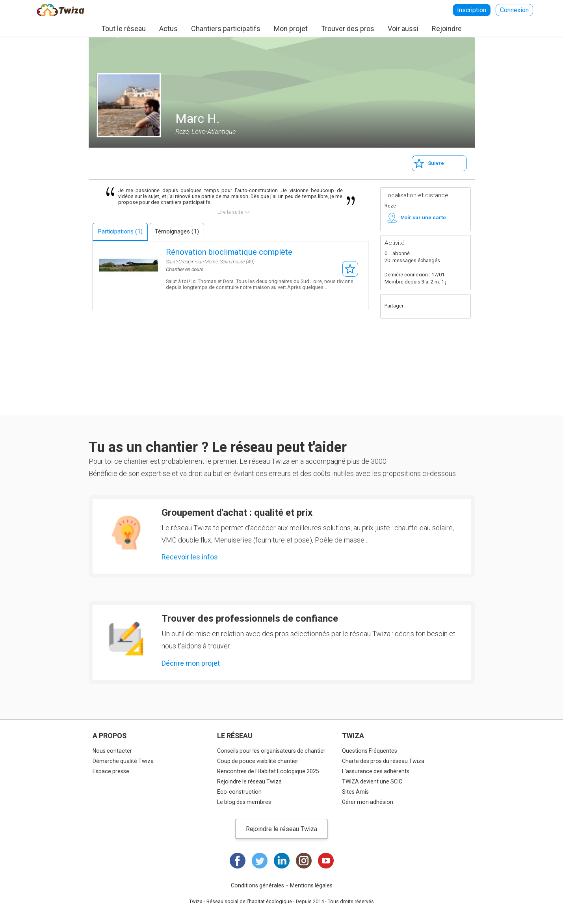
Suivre (436, 163)
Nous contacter (112, 751)
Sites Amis (355, 792)
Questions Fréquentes (370, 751)
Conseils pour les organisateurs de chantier (271, 751)
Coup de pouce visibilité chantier (258, 761)
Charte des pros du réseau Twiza (383, 761)
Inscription (472, 10)
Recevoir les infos (190, 557)
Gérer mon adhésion (368, 802)
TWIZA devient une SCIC (372, 781)
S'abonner (350, 269)
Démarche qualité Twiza (123, 761)
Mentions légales (311, 885)
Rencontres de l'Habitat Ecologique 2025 (268, 771)
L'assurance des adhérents (376, 771)
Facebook (415, 306)
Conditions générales (257, 885)
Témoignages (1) (177, 231)
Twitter (431, 306)
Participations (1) (120, 231)
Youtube (326, 861)
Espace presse (111, 771)
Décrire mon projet (191, 663)
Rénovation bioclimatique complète (229, 252)
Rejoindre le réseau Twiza (249, 781)
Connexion (514, 10)
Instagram (304, 861)
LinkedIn (282, 861)
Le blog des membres (244, 802)
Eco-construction (239, 792)
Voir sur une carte (423, 218)
